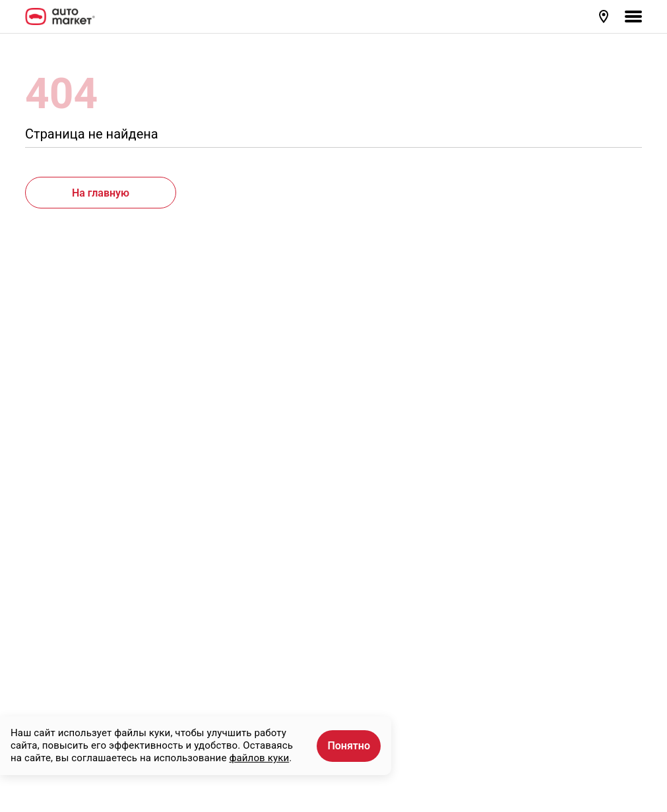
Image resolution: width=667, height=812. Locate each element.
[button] (605, 16)
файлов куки (259, 758)
